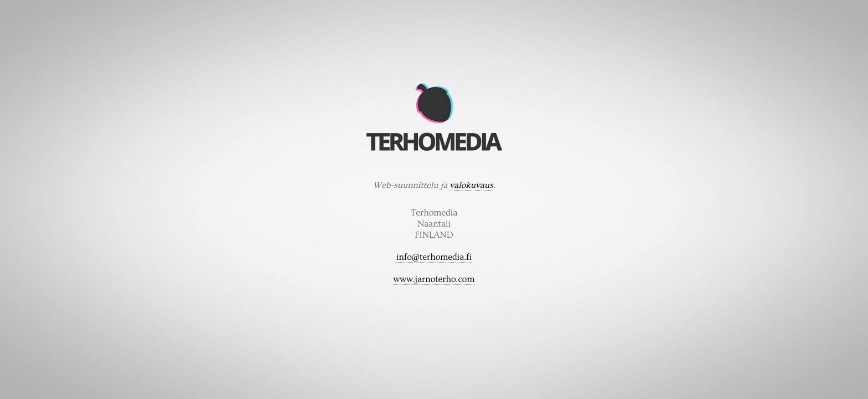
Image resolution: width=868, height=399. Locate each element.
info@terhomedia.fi (434, 257)
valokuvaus (471, 185)
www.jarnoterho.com (434, 279)
